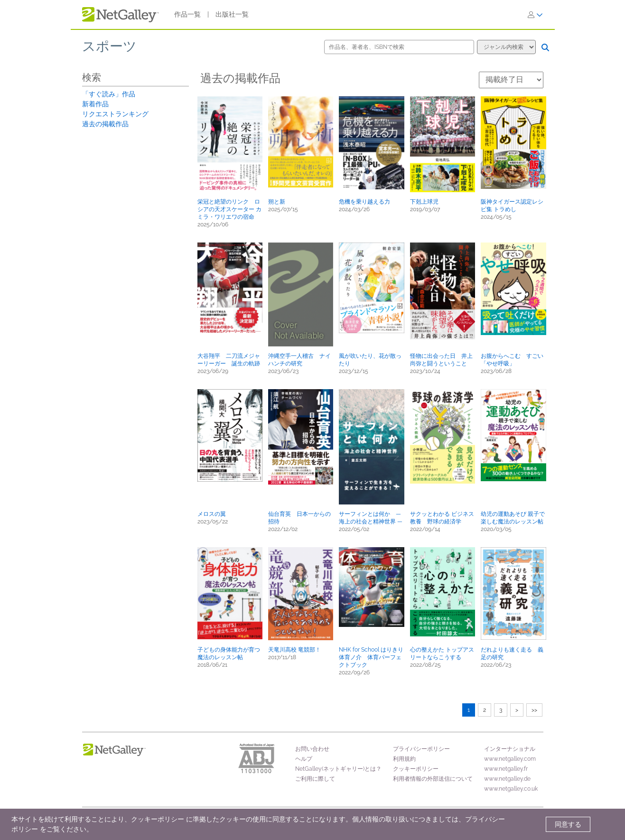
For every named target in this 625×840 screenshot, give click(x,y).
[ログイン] (535, 15)
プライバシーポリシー (421, 749)
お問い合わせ (312, 749)
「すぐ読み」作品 (109, 94)
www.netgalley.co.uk (511, 789)
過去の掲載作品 (105, 124)
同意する (568, 824)
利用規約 (404, 759)
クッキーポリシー (416, 769)
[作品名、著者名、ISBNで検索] (399, 47)
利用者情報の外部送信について (433, 779)
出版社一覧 (232, 14)
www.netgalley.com (510, 759)
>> (534, 710)
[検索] (545, 47)
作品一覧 (187, 14)
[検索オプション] (506, 47)
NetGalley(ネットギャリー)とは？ (338, 769)
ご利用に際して (315, 779)
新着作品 (95, 104)
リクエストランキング (115, 114)
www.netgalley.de (507, 779)
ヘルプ (304, 759)
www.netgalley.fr (506, 769)
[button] (230, 144)
